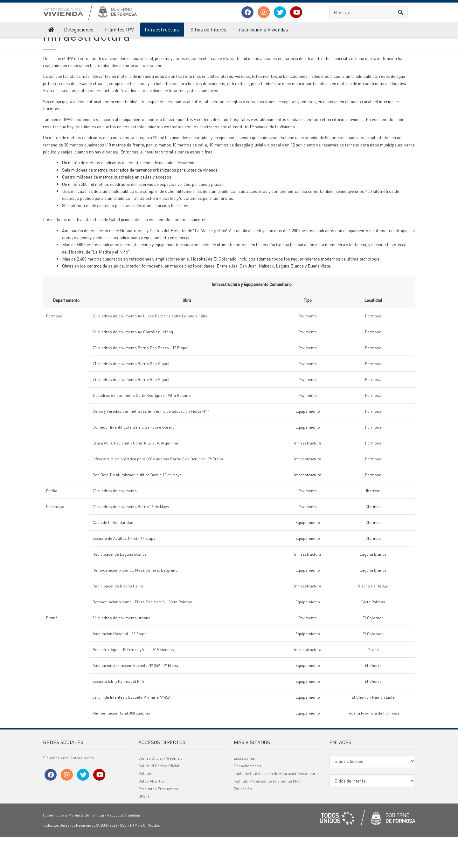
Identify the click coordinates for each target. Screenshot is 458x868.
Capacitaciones (247, 797)
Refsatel (146, 805)
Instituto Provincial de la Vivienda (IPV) (74, 44)
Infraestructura (162, 29)
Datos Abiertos (152, 812)
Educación (243, 820)
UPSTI (144, 827)
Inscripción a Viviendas (263, 29)
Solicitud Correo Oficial (159, 797)
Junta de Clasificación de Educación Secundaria (276, 805)
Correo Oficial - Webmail (160, 789)
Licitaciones (244, 789)
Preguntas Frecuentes (158, 820)
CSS (123, 857)
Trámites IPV (119, 29)
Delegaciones (79, 29)
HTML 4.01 (139, 857)
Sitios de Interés (208, 29)
